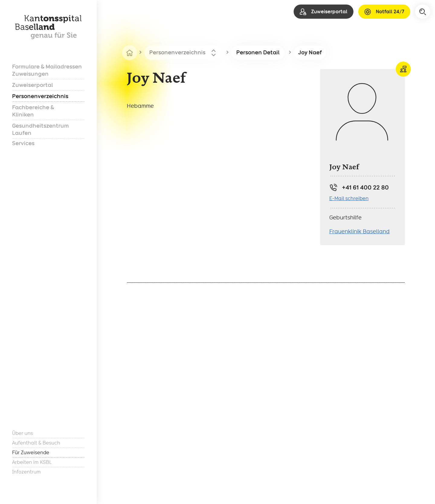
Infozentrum (26, 472)
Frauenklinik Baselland (359, 231)
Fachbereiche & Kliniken (33, 111)
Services (23, 143)
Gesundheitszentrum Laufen (40, 129)
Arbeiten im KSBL (32, 462)
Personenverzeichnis (40, 96)
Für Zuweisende (31, 453)
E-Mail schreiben (349, 198)
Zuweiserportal (32, 85)
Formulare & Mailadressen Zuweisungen (47, 70)
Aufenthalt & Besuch (36, 443)
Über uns (23, 433)
